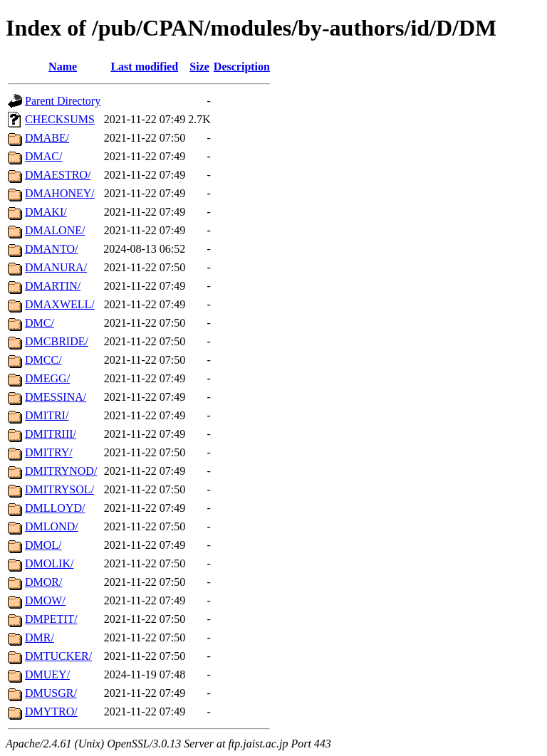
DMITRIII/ (51, 434)
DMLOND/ (52, 526)
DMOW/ (45, 600)
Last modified (144, 67)
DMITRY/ (49, 452)
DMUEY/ (47, 674)
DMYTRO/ (51, 712)
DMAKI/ (46, 212)
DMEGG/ (47, 378)
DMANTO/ (51, 249)
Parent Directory (63, 101)
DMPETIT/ (51, 619)
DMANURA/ (56, 267)
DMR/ (40, 637)
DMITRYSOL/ (59, 489)
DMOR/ (43, 582)
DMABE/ (47, 138)
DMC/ (40, 323)
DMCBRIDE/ (57, 341)
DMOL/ (43, 545)
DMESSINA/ (56, 397)
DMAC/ (43, 156)
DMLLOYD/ (55, 508)
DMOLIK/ (49, 563)
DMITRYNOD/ (61, 471)
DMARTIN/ (53, 286)
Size (199, 67)
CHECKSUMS (60, 119)
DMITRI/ (47, 415)
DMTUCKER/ (58, 656)
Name (63, 67)
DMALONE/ (55, 230)
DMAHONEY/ (60, 193)
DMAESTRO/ (58, 175)
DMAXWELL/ (60, 304)
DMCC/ (43, 360)
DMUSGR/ (51, 693)
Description (242, 67)
